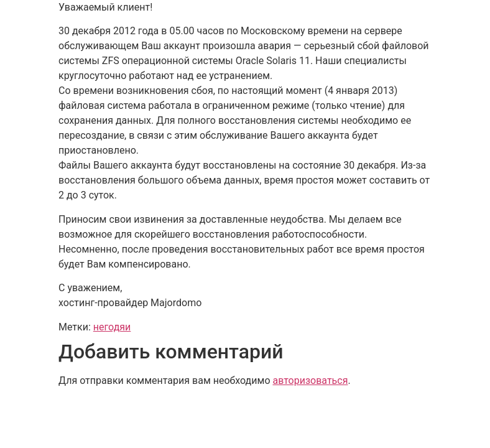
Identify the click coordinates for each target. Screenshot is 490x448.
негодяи (112, 327)
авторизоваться (310, 380)
